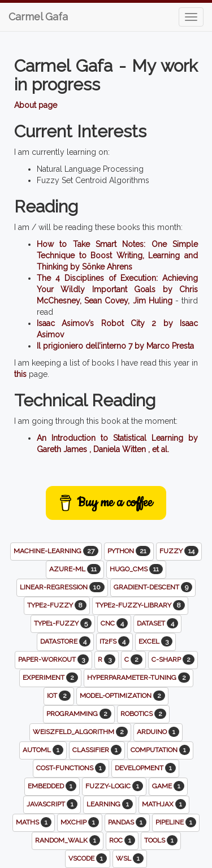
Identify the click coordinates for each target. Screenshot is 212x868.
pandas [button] (127, 822)
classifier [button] (97, 750)
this (20, 374)
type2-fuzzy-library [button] (140, 605)
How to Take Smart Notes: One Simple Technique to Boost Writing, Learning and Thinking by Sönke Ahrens (117, 255)
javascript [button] (52, 804)
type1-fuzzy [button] (63, 623)
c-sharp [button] (173, 659)
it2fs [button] (114, 641)
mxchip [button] (80, 822)
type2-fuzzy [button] (57, 605)
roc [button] (122, 840)
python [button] (129, 551)
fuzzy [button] (179, 551)
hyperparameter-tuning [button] (139, 678)
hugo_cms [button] (136, 569)
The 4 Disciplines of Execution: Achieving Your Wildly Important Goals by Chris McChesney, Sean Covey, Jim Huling (117, 289)
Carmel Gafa (38, 17)
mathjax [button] (164, 804)
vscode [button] (88, 858)
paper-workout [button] (53, 659)
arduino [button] (158, 732)
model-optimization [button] (122, 696)
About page (36, 105)
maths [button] (34, 822)
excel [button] (155, 641)
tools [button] (161, 840)
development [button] (145, 768)
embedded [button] (52, 786)
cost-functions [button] (71, 768)
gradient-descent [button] (153, 587)
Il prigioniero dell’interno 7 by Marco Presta (115, 346)
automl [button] (43, 750)
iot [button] (59, 696)
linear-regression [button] (62, 587)
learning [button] (110, 804)
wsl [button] (130, 858)
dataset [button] (157, 623)
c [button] (133, 659)
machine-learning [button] (56, 551)
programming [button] (79, 714)
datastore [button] (65, 641)
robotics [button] (143, 714)
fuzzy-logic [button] (114, 786)
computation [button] (160, 750)
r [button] (107, 659)
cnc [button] (114, 623)
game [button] (168, 786)
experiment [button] (50, 678)
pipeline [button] (176, 822)
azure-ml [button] (75, 569)
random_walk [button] (68, 840)
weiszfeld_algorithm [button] (80, 732)
